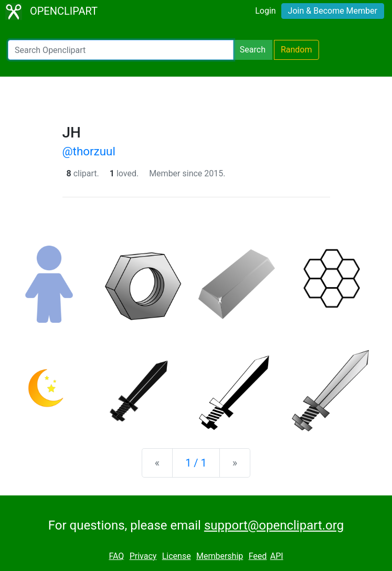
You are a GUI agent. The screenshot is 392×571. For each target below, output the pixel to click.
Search (253, 50)
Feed (258, 556)
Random (296, 50)
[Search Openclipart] (121, 50)
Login (265, 11)
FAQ (116, 556)
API (277, 556)
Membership (220, 556)
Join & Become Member (333, 11)
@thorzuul (89, 151)
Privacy (143, 556)
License (177, 556)
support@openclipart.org (274, 525)
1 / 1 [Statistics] (196, 463)
